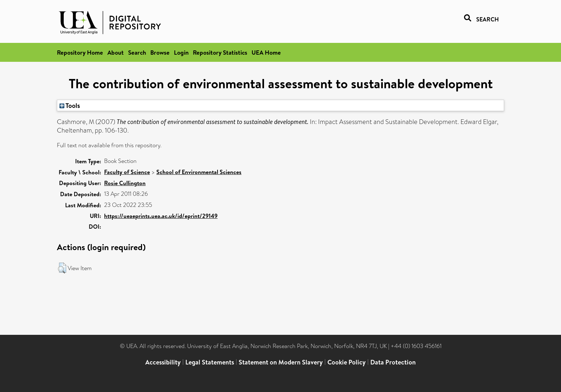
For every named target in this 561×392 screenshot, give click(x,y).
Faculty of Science (127, 172)
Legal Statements (210, 362)
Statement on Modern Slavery (281, 362)
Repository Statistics (220, 52)
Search (137, 52)
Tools (70, 105)
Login (181, 52)
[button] (62, 268)
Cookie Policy (347, 362)
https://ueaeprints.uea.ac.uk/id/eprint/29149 (161, 216)
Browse (160, 52)
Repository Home (80, 52)
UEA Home (266, 52)
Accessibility (163, 362)
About (116, 52)
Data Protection (393, 362)
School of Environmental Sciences (199, 172)
